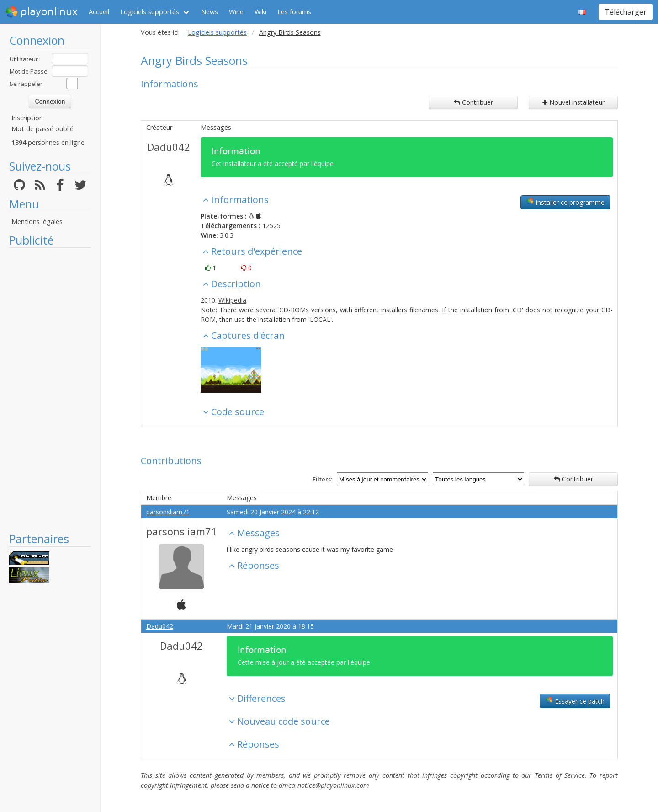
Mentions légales (37, 222)
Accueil (99, 12)
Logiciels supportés (150, 12)
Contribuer (473, 102)
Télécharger (626, 12)
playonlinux (42, 12)
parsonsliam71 (168, 512)
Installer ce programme (565, 202)
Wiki (260, 12)
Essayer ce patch (575, 701)
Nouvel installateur (573, 102)
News (210, 12)
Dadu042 (169, 147)
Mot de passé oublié (42, 129)
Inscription (27, 118)
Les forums (294, 12)
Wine (236, 12)
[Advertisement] (50, 390)
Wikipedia (232, 300)
